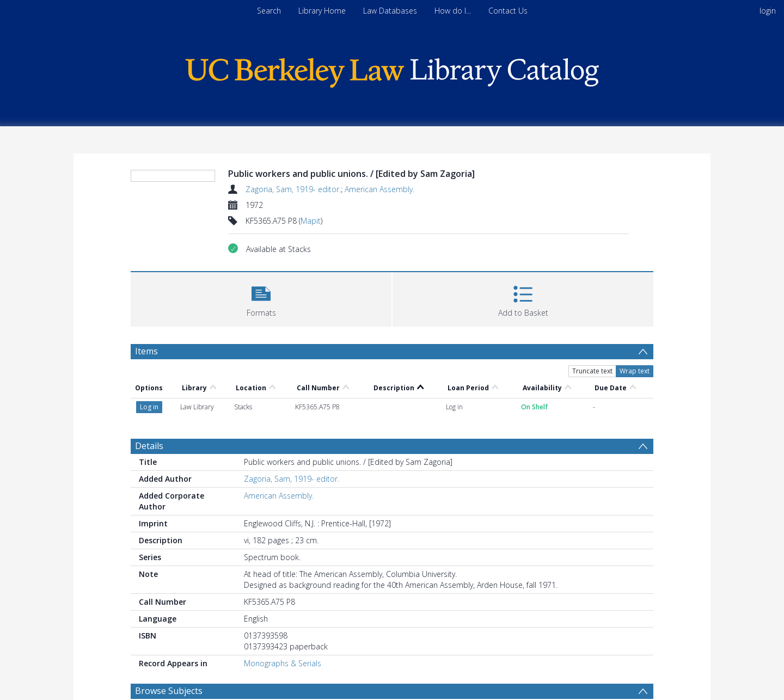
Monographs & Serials (283, 663)
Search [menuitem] (269, 11)
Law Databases (390, 11)
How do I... (453, 11)
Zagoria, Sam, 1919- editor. (293, 189)
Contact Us (508, 11)
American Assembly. (379, 189)
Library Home (322, 11)
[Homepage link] (392, 70)
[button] (261, 298)
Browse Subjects (169, 691)
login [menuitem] (768, 11)
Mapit (311, 221)
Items (146, 351)
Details (149, 446)
